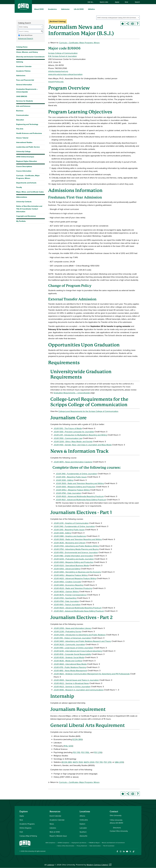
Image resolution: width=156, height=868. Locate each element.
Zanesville (83, 836)
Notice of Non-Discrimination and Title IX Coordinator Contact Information (29, 209)
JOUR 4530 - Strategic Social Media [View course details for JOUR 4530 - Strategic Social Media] (69, 657)
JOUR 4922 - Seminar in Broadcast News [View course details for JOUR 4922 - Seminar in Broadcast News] (71, 683)
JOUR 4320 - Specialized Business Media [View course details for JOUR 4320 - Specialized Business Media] (71, 565)
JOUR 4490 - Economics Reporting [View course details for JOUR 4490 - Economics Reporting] (68, 585)
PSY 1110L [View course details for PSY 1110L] (85, 752)
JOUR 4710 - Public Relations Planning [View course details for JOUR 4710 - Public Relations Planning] (70, 667)
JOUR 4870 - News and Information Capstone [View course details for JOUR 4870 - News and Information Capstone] (73, 462)
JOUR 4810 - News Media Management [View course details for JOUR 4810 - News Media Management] (70, 671)
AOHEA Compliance (63, 843)
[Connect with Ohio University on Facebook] (117, 851)
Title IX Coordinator (109, 846)
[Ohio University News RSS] (137, 851)
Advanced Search (26, 38)
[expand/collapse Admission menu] (71, 9)
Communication (22, 115)
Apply (117, 2)
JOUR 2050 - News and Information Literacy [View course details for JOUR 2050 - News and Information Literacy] (72, 628)
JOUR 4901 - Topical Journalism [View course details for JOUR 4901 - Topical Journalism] (67, 604)
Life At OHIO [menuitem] (79, 9)
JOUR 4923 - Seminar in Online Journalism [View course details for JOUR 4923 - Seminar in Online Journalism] (72, 687)
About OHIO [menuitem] (39, 9)
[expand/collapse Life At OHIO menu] (85, 9)
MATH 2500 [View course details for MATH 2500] (89, 762)
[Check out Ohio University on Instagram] (121, 851)
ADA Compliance (50, 843)
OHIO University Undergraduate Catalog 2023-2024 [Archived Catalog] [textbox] (117, 18)
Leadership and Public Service (28, 147)
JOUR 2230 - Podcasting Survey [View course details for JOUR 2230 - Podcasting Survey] (67, 631)
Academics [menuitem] (52, 9)
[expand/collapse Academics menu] (58, 9)
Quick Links (105, 2)
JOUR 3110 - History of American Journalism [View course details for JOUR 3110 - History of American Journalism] (72, 638)
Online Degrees (25, 828)
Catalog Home (22, 47)
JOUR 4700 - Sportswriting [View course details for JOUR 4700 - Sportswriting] (65, 598)
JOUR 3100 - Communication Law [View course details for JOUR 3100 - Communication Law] (68, 438)
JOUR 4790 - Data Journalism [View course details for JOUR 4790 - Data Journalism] (68, 493)
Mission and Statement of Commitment (113, 843)
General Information (24, 85)
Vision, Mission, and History (27, 52)
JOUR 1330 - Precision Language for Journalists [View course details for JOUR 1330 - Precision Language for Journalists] (74, 432)
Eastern (82, 824)
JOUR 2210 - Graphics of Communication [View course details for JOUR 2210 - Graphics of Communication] (71, 523)
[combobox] (118, 18)
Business (20, 111)
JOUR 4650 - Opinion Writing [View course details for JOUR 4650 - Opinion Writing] (66, 591)
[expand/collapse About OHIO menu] (45, 9)
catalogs (51, 865)
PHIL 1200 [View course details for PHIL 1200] (68, 746)
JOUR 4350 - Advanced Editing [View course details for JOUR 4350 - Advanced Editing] (67, 569)
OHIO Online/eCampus (25, 157)
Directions (117, 828)
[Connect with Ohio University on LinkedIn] (124, 851)
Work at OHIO (55, 832)
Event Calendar (55, 816)
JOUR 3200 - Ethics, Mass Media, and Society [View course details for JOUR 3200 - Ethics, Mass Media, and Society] (73, 441)
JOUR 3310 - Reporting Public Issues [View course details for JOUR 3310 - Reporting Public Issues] (71, 477)
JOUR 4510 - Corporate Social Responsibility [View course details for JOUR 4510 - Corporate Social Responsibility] (72, 654)
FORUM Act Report (94, 843)
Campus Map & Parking (28, 836)
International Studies (24, 142)
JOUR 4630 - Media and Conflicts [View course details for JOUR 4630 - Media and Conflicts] (68, 661)
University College (23, 151)
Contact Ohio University (119, 831)
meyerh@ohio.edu (56, 82)
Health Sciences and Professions (29, 133)
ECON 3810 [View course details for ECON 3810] (77, 739)
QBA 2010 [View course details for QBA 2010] (119, 762)
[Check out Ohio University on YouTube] (127, 851)
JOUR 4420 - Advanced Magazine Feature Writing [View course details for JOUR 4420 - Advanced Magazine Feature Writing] (75, 578)
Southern (83, 832)
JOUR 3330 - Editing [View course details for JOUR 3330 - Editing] (65, 480)
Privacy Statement (82, 846)
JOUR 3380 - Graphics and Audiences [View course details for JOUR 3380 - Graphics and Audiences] (70, 536)
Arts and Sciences (23, 106)
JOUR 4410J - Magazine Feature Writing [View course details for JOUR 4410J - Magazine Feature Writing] (73, 490)
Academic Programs (27, 824)
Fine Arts (20, 129)
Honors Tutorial (22, 138)
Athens (82, 816)
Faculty (19, 187)
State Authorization (95, 846)
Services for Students (25, 101)
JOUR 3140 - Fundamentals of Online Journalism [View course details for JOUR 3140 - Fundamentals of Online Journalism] (76, 474)
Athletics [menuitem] (91, 9)
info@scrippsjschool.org (58, 71)
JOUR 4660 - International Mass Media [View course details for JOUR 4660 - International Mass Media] (70, 664)
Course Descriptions (24, 166)
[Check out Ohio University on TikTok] (134, 851)
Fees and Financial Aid (25, 80)
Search (136, 2)
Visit (21, 832)
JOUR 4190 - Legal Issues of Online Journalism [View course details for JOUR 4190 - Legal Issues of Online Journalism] (74, 648)
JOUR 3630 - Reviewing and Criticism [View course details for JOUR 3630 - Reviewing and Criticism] (70, 543)
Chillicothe (84, 820)
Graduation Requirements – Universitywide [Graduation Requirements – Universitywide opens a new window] (72, 393)
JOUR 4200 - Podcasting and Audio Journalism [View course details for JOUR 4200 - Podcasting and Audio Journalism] (74, 559)
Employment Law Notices (79, 843)
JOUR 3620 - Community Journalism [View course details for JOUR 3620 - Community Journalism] (69, 644)
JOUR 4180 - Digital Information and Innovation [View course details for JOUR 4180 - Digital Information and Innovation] (73, 556)
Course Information (24, 171)
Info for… (92, 2)
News (52, 824)
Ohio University (29, 851)
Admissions (21, 75)
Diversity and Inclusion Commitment (30, 57)
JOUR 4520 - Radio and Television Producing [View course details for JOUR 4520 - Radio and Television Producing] (73, 588)
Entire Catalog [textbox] (23, 27)
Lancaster (83, 828)
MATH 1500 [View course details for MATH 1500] (78, 762)
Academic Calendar (24, 66)
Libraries (53, 828)
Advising (20, 62)
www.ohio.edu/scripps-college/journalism (65, 74)
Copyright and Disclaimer (26, 216)
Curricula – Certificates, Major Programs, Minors (28, 177)
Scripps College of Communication (63, 53)
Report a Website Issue (58, 836)
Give (126, 2)
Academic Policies (23, 71)
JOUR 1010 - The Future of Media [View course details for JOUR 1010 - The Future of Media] (68, 428)
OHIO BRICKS (22, 96)
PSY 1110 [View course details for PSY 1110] (77, 752)
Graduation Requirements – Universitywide (27, 90)
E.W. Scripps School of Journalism (63, 56)
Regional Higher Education (27, 161)
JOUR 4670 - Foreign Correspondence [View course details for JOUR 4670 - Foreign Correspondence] (70, 595)
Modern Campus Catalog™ (98, 865)
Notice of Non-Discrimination (66, 846)
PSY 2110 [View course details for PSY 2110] (98, 752)
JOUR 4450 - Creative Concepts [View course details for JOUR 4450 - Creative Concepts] (67, 582)
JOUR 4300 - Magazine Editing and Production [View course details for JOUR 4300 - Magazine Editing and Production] (76, 487)
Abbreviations (22, 197)
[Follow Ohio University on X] (130, 851)
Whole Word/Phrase (27, 35)
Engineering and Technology (27, 124)
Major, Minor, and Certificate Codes (30, 192)
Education (20, 120)
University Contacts (24, 202)
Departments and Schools (26, 183)
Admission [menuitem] (65, 9)
